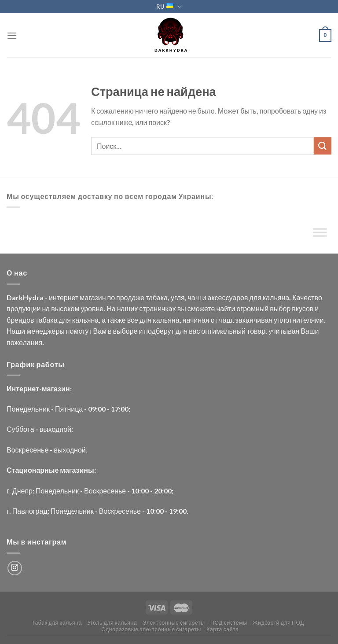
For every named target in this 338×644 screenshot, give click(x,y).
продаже (130, 297)
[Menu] (12, 35)
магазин (93, 297)
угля (178, 297)
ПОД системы (229, 623)
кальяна (276, 297)
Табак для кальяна (57, 623)
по (111, 297)
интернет (64, 297)
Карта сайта (223, 629)
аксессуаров (228, 297)
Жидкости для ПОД (278, 623)
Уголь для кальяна (112, 623)
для (255, 297)
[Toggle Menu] (320, 234)
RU (169, 7)
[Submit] (323, 146)
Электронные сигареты (174, 623)
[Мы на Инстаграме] (15, 568)
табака (157, 297)
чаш (194, 297)
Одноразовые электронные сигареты (151, 629)
